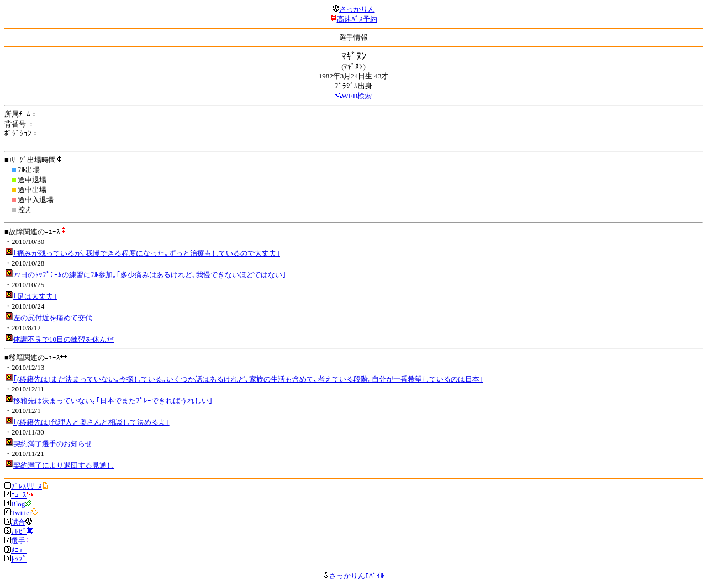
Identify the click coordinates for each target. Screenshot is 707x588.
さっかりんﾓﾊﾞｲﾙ (353, 576)
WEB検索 (357, 96)
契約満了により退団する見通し (64, 465)
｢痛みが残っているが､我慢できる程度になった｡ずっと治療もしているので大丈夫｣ (147, 253)
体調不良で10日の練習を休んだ (64, 339)
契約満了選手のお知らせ (53, 444)
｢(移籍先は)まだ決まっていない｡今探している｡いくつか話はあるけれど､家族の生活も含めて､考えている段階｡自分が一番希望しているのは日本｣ (248, 379)
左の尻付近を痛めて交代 (53, 318)
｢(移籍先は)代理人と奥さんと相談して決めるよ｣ (91, 422)
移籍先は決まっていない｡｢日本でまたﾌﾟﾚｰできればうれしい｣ (113, 401)
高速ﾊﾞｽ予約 (357, 19)
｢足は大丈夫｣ (35, 296)
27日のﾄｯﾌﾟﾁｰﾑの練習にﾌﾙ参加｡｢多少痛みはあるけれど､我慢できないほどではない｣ (150, 275)
